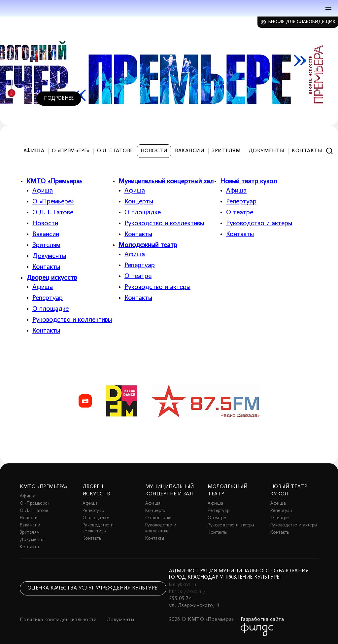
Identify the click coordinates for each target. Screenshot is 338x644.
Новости (154, 151)
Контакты (307, 151)
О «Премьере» (71, 151)
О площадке (51, 309)
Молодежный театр (148, 245)
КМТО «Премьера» (54, 182)
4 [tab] (320, 113)
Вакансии (190, 151)
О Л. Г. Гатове (115, 151)
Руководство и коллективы (72, 320)
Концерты (139, 202)
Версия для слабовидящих (302, 22)
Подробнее (59, 98)
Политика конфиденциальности (58, 620)
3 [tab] (313, 113)
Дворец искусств (52, 278)
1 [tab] (293, 113)
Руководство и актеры (157, 287)
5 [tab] (326, 113)
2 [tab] (303, 113)
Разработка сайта (262, 620)
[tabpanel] (169, 71)
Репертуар (48, 298)
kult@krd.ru (183, 585)
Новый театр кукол (249, 182)
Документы (266, 151)
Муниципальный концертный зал (166, 182)
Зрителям (226, 151)
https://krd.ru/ (187, 592)
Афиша (34, 151)
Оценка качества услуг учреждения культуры (93, 588)
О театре (138, 276)
